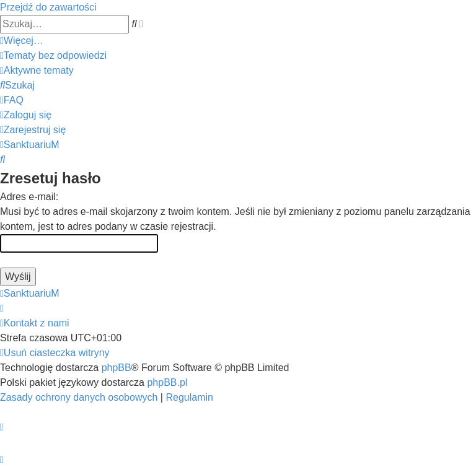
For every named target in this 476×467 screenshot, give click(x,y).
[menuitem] (53, 55)
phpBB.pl (167, 382)
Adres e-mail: (29, 197)
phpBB (117, 368)
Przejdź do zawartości (48, 7)
